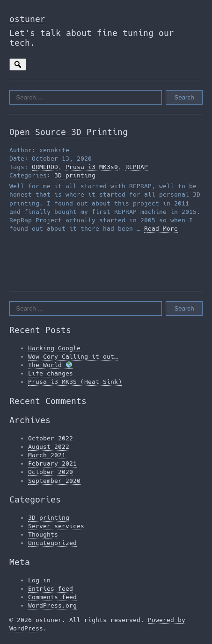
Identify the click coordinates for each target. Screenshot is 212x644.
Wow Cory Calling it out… (73, 357)
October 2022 (51, 438)
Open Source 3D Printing (69, 132)
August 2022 (49, 447)
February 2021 (52, 464)
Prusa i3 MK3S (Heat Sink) (75, 382)
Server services (56, 526)
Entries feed (51, 589)
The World (50, 365)
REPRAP (137, 167)
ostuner (27, 19)
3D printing (75, 175)
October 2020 (51, 472)
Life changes (51, 373)
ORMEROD (45, 167)
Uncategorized (52, 543)
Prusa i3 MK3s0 (92, 167)
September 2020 (54, 481)
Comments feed (52, 597)
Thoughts (43, 534)
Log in (39, 580)
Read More (161, 229)
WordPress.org (52, 605)
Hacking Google (54, 348)
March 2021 (47, 455)
